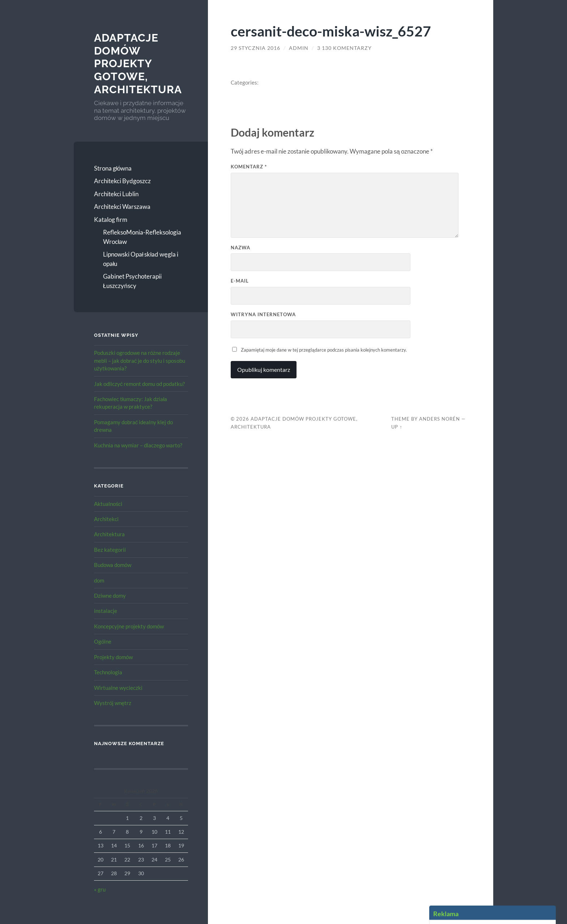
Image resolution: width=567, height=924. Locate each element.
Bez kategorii (110, 550)
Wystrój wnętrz (113, 703)
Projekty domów (113, 657)
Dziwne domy (110, 596)
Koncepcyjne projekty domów (129, 626)
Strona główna (113, 168)
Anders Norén (440, 419)
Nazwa (240, 248)
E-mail (240, 281)
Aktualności (108, 504)
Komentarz (249, 167)
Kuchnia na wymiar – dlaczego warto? (138, 445)
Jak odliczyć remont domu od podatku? (140, 384)
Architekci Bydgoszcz (122, 181)
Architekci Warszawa (122, 207)
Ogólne (103, 641)
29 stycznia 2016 (255, 48)
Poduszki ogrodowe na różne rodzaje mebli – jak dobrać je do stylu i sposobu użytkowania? (140, 360)
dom (99, 580)
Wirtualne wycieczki (118, 688)
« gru (100, 889)
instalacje (106, 611)
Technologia (108, 672)
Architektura (109, 534)
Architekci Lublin (116, 194)
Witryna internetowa (263, 314)
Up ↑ (397, 427)
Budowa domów (113, 565)
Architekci (106, 519)
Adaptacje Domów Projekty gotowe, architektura (138, 64)
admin (299, 48)
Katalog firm (111, 220)
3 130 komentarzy (344, 48)
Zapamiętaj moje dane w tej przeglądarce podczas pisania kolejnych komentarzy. (324, 350)
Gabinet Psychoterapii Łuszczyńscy (132, 281)
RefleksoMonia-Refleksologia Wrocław (142, 237)
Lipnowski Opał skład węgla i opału (141, 259)
